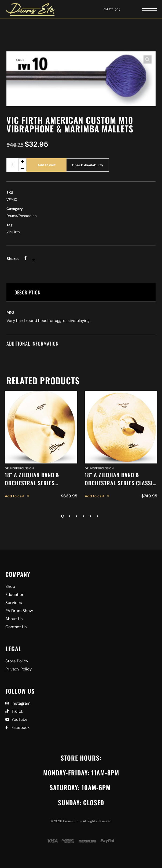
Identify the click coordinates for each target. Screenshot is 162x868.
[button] (148, 59)
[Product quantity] (16, 165)
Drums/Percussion (21, 216)
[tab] (81, 292)
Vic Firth (13, 232)
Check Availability (88, 165)
